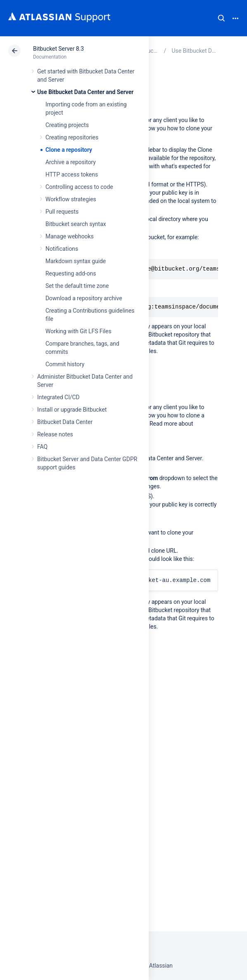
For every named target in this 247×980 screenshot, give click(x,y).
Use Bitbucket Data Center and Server (85, 92)
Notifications (62, 249)
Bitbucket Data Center (65, 422)
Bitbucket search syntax (76, 224)
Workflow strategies (71, 199)
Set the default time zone (77, 286)
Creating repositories (72, 137)
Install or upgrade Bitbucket (72, 410)
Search (221, 18)
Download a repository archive (84, 298)
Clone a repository (69, 150)
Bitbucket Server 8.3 (58, 49)
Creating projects (67, 125)
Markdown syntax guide (76, 261)
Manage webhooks (70, 236)
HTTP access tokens (72, 174)
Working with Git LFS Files (78, 331)
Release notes (55, 434)
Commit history (65, 364)
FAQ (42, 447)
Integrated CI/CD (58, 397)
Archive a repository (71, 162)
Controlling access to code (79, 187)
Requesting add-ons (71, 273)
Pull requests (62, 212)
